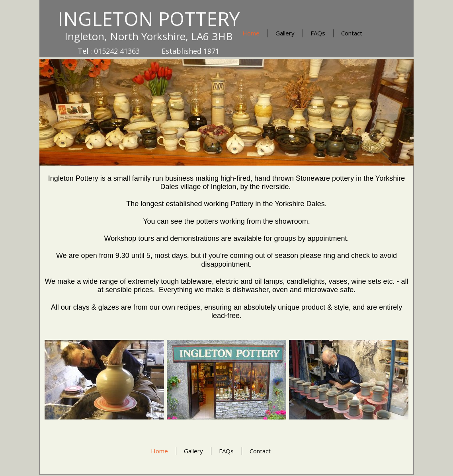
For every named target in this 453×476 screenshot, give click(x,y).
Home (251, 33)
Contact (352, 33)
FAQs (318, 33)
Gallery (285, 33)
